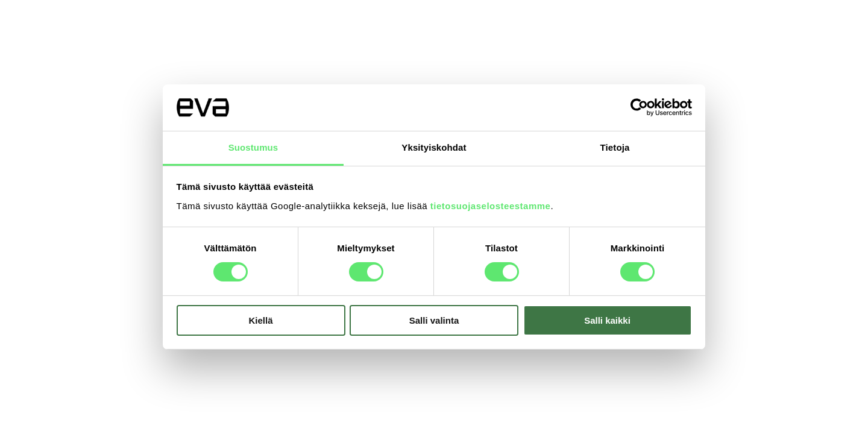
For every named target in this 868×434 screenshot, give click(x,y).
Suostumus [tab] (253, 147)
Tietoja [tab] (615, 147)
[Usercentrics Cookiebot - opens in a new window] (639, 107)
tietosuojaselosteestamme (491, 206)
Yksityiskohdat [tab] (434, 147)
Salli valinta (434, 320)
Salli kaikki (607, 320)
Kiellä (260, 320)
